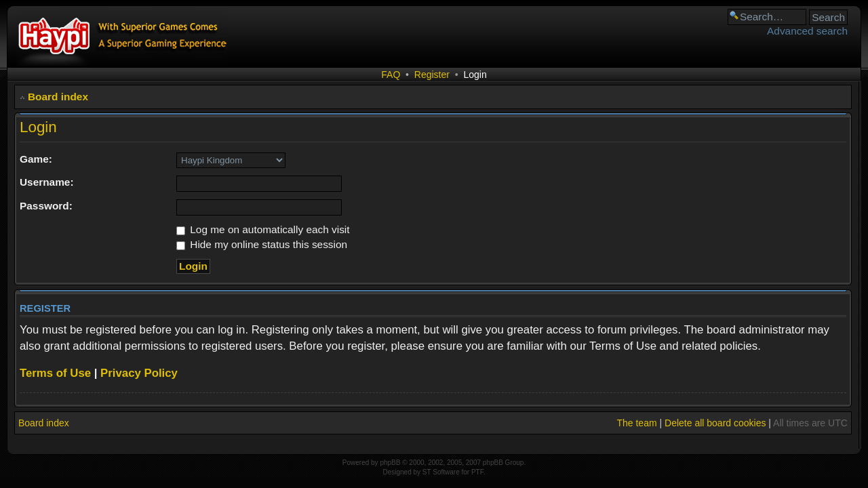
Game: (36, 159)
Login (475, 75)
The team (636, 423)
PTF (477, 472)
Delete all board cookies (715, 423)
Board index (58, 97)
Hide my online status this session (262, 244)
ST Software (441, 472)
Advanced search (807, 31)
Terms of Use (55, 373)
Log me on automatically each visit (263, 229)
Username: (47, 182)
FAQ (391, 75)
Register (432, 75)
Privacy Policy (139, 373)
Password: (46, 206)
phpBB (390, 463)
